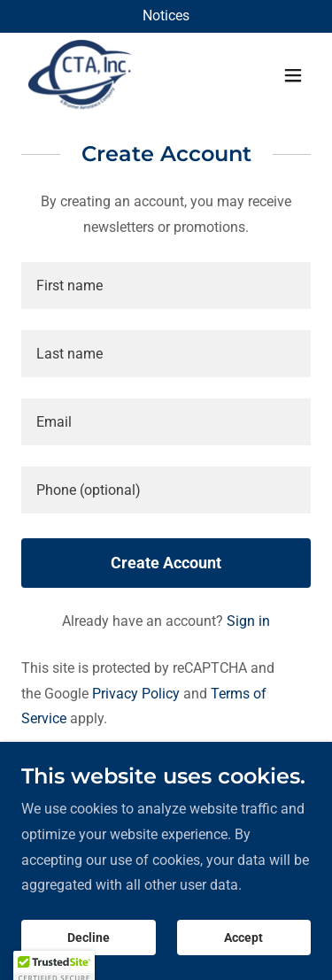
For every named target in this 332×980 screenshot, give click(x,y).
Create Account (166, 563)
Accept (243, 938)
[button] (293, 75)
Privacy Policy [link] (136, 694)
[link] (80, 75)
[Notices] (166, 16)
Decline (89, 938)
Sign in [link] (248, 621)
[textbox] (166, 286)
